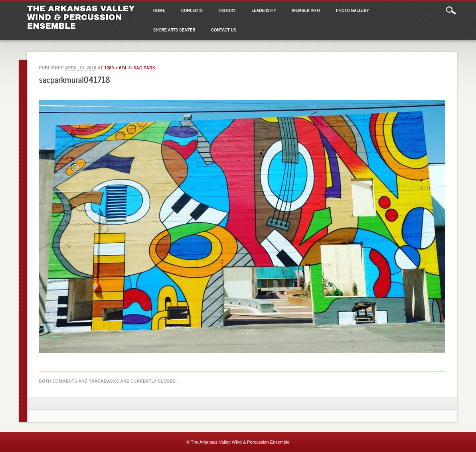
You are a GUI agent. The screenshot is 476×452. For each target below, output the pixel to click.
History (227, 10)
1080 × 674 (115, 68)
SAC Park (144, 68)
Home (159, 10)
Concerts (192, 10)
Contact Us (224, 29)
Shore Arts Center (174, 29)
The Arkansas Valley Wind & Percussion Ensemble (81, 17)
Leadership (264, 10)
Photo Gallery (353, 10)
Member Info (306, 10)
